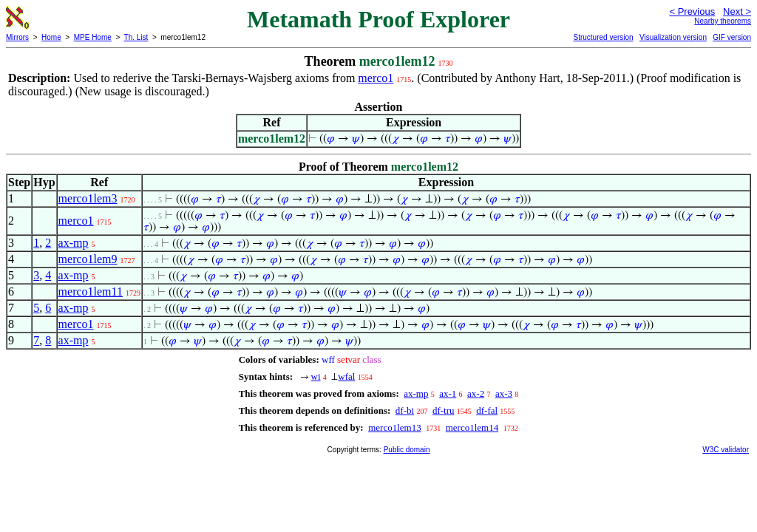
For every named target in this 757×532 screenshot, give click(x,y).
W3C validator (726, 450)
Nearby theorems (723, 21)
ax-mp (74, 243)
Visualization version (673, 37)
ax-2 (476, 393)
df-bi (405, 410)
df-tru (444, 410)
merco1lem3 (88, 198)
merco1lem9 (88, 259)
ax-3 (504, 393)
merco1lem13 (394, 427)
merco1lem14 (472, 427)
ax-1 (448, 393)
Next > (737, 11)
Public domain (407, 450)
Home (51, 37)
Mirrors (17, 37)
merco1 (376, 78)
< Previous (692, 11)
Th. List (136, 37)
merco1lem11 (91, 291)
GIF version (732, 37)
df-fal (487, 410)
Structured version (603, 37)
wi (316, 376)
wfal (346, 376)
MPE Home (93, 37)
